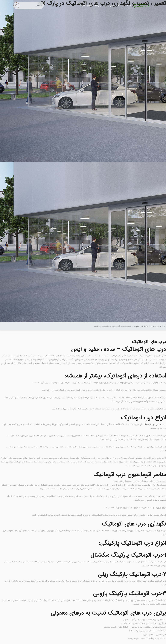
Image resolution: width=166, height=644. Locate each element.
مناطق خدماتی (156, 326)
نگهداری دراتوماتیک (141, 326)
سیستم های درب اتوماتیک (155, 424)
